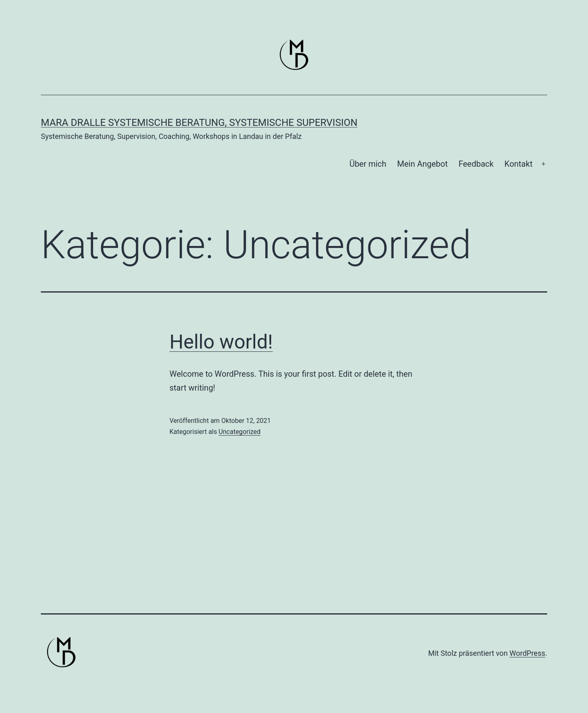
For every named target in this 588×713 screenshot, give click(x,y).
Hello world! (221, 342)
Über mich (368, 164)
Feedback (476, 164)
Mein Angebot (422, 164)
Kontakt (518, 164)
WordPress (527, 653)
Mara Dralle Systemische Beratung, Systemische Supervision (199, 123)
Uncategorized (239, 432)
